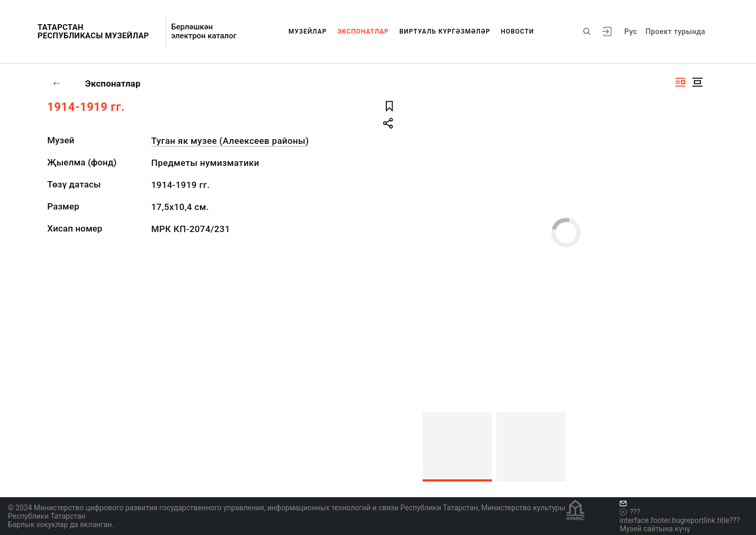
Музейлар (308, 32)
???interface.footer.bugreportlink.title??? (680, 516)
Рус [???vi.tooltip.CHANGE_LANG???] (631, 32)
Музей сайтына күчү (655, 529)
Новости (517, 32)
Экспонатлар (363, 32)
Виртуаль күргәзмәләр (445, 32)
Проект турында (675, 32)
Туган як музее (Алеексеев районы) (230, 141)
